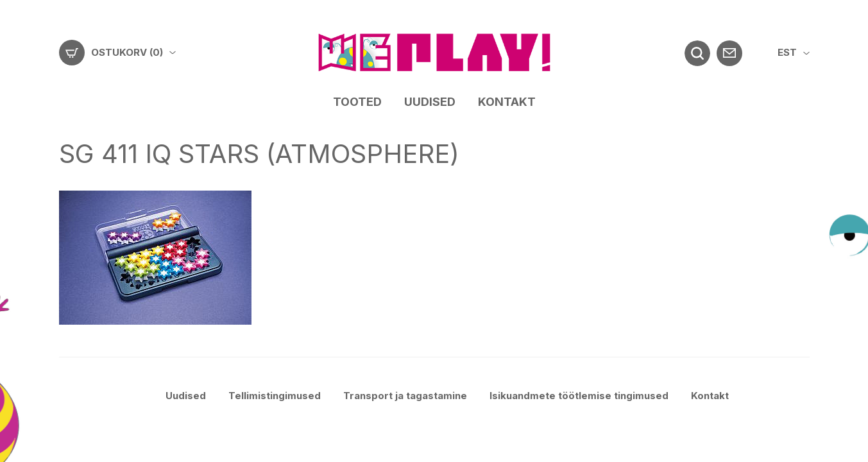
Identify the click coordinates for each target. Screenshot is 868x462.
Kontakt (507, 102)
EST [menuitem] (787, 52)
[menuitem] (794, 53)
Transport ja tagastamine (405, 396)
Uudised (430, 102)
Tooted (357, 102)
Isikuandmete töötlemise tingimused (579, 396)
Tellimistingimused (275, 396)
